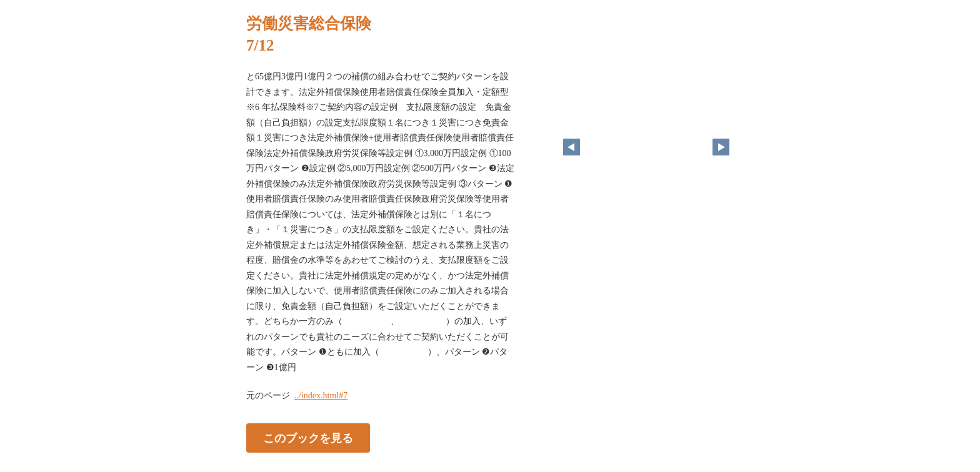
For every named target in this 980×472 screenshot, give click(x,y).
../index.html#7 (321, 396)
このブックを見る (308, 438)
